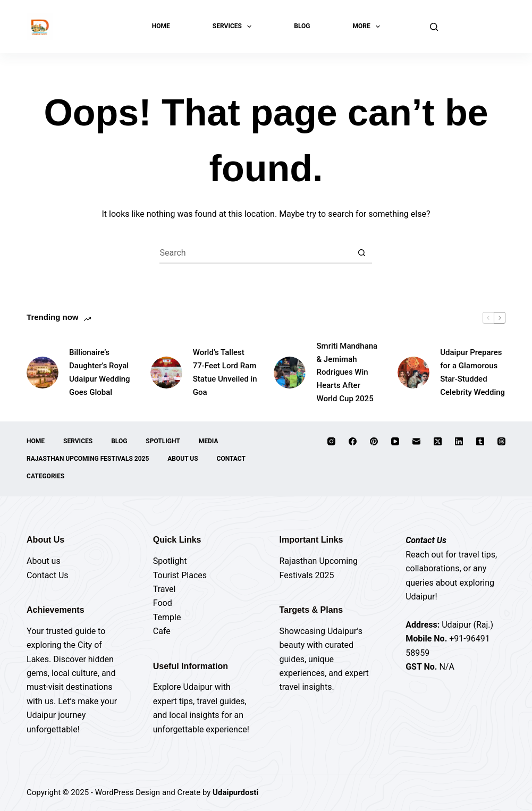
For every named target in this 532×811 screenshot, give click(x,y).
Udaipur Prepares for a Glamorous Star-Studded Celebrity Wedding (472, 372)
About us (44, 561)
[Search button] (361, 253)
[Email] (416, 441)
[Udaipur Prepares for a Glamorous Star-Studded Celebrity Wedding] (413, 373)
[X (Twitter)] (438, 441)
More (369, 27)
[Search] (434, 27)
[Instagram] (331, 441)
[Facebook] (353, 441)
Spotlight (163, 441)
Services (234, 27)
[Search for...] (255, 253)
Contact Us (48, 575)
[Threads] (501, 441)
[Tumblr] (480, 441)
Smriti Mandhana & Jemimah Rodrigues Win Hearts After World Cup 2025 (347, 372)
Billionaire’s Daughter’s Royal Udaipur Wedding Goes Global (100, 372)
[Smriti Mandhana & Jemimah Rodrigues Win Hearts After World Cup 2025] (290, 373)
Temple (167, 617)
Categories (45, 476)
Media (209, 441)
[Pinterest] (374, 441)
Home (161, 26)
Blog (302, 26)
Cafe (162, 631)
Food (163, 603)
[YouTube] (395, 441)
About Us (183, 459)
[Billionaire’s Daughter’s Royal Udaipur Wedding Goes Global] (43, 373)
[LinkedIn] (459, 441)
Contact (231, 459)
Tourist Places (180, 575)
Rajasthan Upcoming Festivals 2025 (88, 459)
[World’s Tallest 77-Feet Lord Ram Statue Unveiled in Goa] (166, 373)
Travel (164, 589)
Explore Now (477, 26)
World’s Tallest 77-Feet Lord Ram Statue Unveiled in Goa (225, 372)
